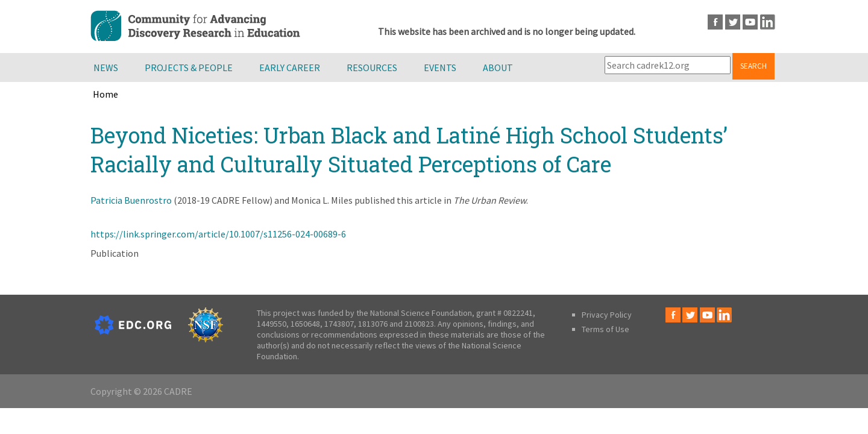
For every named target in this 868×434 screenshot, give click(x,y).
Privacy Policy (607, 315)
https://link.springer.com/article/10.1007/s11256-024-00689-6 (218, 234)
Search (753, 66)
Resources (372, 68)
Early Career (290, 68)
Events (440, 68)
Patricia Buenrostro (131, 200)
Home (105, 94)
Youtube (750, 22)
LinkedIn (768, 22)
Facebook (715, 22)
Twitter (733, 22)
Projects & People (189, 68)
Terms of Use (605, 329)
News (106, 68)
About (498, 68)
